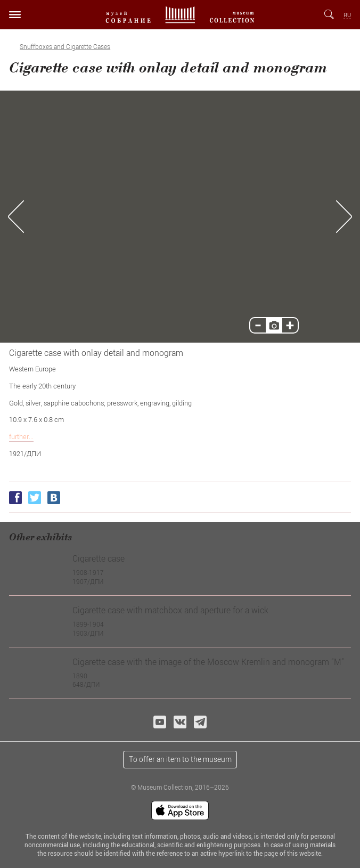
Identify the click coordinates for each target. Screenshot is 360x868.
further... (21, 436)
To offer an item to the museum (180, 759)
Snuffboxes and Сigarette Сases (65, 47)
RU (347, 15)
